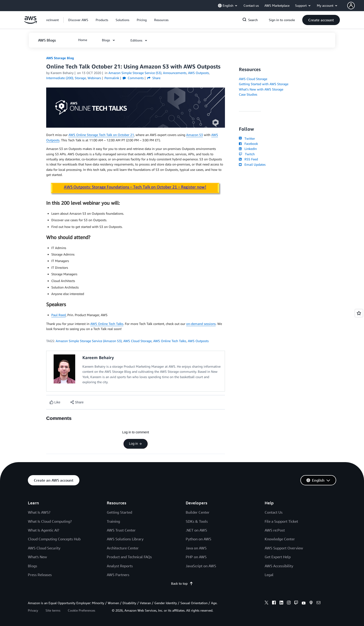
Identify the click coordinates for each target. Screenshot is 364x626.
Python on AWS (198, 539)
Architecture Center (123, 548)
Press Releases (40, 575)
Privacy (33, 610)
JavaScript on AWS (201, 566)
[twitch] (296, 603)
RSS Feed (248, 159)
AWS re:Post (275, 530)
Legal (269, 575)
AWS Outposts (198, 341)
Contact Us (274, 512)
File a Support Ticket (281, 521)
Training (113, 521)
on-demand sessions (201, 324)
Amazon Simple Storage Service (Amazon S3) (89, 341)
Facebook (248, 144)
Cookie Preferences (81, 610)
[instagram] (289, 603)
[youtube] (304, 603)
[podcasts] (311, 603)
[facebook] (274, 603)
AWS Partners (118, 575)
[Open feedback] (359, 313)
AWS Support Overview (284, 548)
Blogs (32, 566)
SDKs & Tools (197, 521)
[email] (318, 603)
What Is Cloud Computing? (50, 521)
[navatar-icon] (351, 6)
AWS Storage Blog (60, 58)
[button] (356, 6)
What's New (37, 557)
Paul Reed (58, 315)
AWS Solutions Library (125, 539)
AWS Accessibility (279, 566)
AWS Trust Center (121, 530)
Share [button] (154, 78)
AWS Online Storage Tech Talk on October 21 (101, 135)
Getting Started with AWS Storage (264, 84)
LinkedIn (248, 149)
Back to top (182, 583)
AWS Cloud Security (44, 548)
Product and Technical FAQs (129, 557)
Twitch (247, 154)
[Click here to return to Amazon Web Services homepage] (31, 22)
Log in (136, 444)
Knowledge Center (280, 539)
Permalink (112, 78)
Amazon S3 (195, 135)
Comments (133, 78)
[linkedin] (281, 603)
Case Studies (248, 94)
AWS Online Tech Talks (107, 324)
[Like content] (55, 402)
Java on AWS (196, 548)
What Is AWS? (39, 512)
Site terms (53, 610)
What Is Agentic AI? (44, 530)
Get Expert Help (278, 557)
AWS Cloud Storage (137, 341)
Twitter (247, 138)
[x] (266, 603)
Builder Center (198, 512)
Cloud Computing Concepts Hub (54, 539)
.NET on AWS (196, 530)
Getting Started (119, 512)
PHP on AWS (196, 557)
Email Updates (252, 164)
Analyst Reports (120, 566)
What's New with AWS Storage (261, 89)
